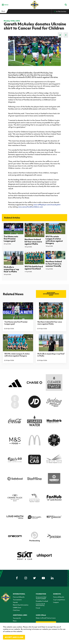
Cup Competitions (59, 600)
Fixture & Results (59, 597)
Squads (15, 602)
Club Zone (16, 610)
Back (3, 11)
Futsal (38, 608)
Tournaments (17, 600)
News (15, 621)
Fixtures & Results (19, 597)
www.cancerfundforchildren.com (30, 207)
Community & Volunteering (40, 604)
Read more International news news (51, 294)
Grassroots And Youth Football (41, 598)
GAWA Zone (17, 608)
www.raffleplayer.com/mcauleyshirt (47, 205)
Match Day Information (21, 605)
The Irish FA (17, 618)
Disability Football (42, 601)
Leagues (56, 602)
